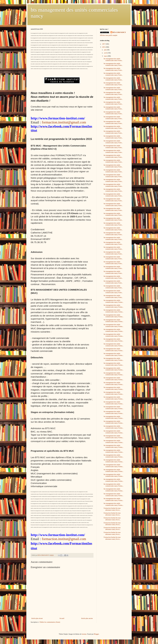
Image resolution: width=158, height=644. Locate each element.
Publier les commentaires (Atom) (50, 622)
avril (106, 53)
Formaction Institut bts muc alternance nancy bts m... (112, 509)
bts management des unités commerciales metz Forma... (113, 60)
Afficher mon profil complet (109, 35)
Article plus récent (37, 618)
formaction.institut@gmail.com (64, 122)
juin (105, 50)
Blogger (96, 634)
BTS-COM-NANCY (119, 32)
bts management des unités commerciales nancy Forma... (114, 301)
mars (106, 56)
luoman (84, 634)
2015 (104, 47)
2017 (104, 44)
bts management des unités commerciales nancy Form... (113, 64)
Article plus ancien (87, 618)
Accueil (62, 618)
